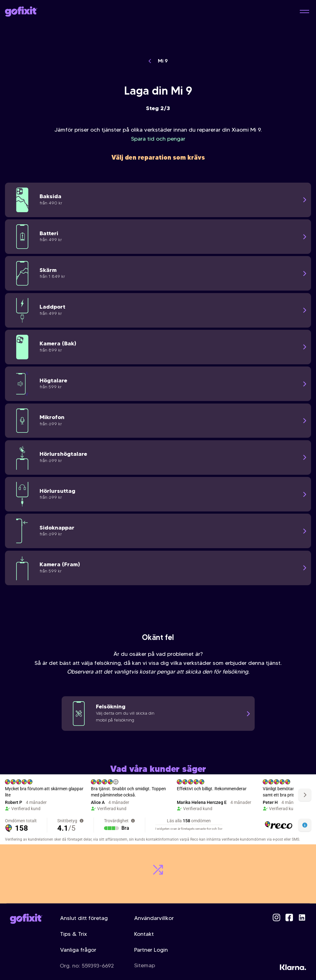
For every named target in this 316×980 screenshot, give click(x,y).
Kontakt (144, 934)
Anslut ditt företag (84, 918)
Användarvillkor (154, 918)
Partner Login (151, 950)
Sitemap (145, 965)
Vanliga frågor (78, 950)
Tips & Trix (73, 934)
